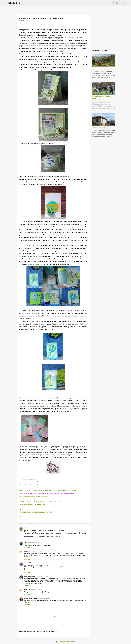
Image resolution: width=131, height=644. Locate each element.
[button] (20, 24)
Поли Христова (30, 576)
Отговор (27, 539)
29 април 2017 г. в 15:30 (36, 589)
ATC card (50, 512)
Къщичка (14, 3)
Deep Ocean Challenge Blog (27, 496)
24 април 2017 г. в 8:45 (34, 543)
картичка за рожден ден (38, 512)
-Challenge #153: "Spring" (42, 496)
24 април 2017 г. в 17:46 (35, 551)
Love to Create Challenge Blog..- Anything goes (32, 505)
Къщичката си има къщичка (100, 127)
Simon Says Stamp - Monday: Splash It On (31, 482)
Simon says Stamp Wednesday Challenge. (54, 567)
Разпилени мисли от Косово (100, 68)
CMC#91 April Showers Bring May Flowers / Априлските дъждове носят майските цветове (52, 491)
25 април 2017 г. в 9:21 (38, 563)
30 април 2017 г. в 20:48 (44, 598)
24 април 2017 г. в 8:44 (34, 528)
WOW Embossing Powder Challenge (30, 502)
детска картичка (25, 512)
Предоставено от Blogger (65, 642)
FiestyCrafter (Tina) (31, 598)
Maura (26, 551)
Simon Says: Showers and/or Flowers (40, 485)
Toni (26, 528)
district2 (27, 589)
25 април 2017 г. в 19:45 (42, 576)
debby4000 (28, 563)
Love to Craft (23, 499)
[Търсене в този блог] (117, 3)
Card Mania (23, 491)
